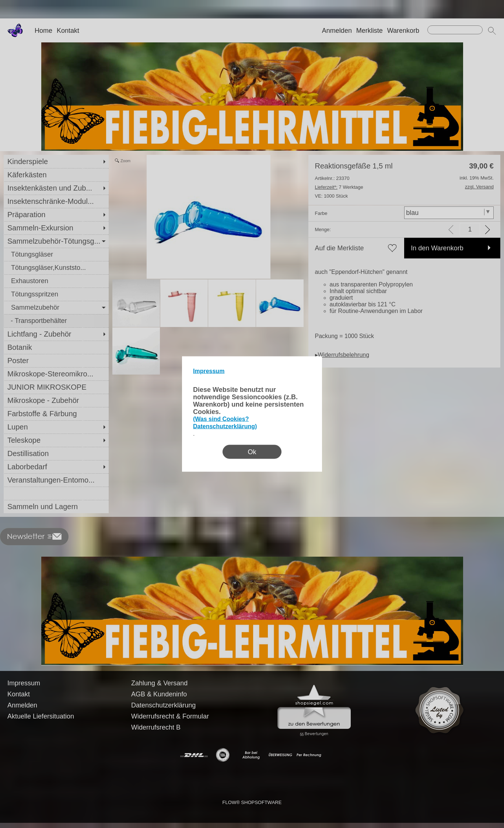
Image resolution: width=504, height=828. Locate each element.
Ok (252, 452)
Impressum (209, 371)
